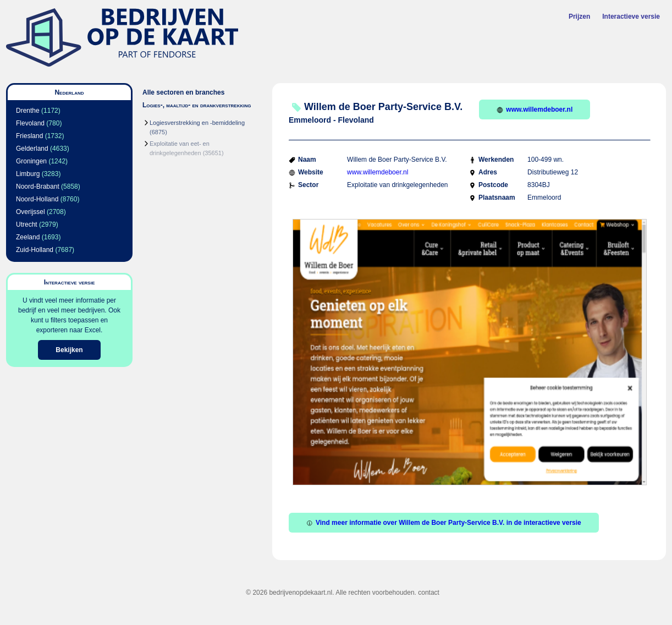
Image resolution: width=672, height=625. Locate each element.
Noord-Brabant (38, 187)
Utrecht (27, 224)
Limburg (28, 174)
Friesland (29, 136)
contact (429, 593)
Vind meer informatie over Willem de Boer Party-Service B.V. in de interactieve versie (444, 523)
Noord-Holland (37, 199)
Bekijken (69, 350)
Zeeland (28, 237)
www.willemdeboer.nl (535, 109)
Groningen (31, 161)
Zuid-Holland (35, 250)
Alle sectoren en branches (183, 92)
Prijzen (579, 17)
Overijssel (31, 212)
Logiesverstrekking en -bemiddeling (197, 123)
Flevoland (30, 123)
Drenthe (28, 111)
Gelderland (32, 149)
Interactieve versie (631, 17)
